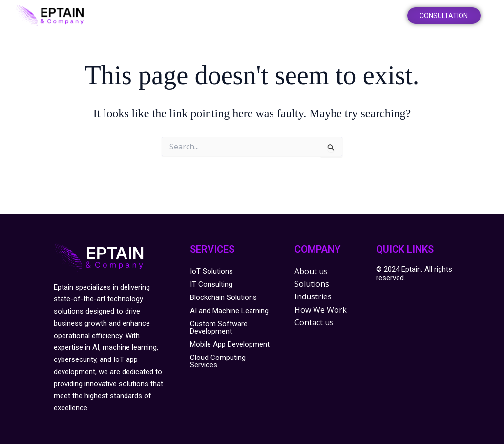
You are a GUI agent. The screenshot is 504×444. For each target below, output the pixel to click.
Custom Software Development (219, 328)
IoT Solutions (211, 271)
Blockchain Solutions (223, 297)
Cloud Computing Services (218, 361)
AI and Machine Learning (229, 311)
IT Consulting (211, 284)
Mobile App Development (230, 344)
